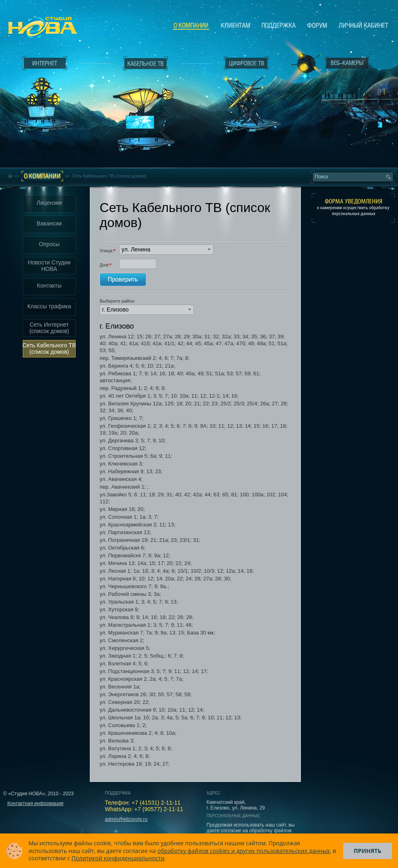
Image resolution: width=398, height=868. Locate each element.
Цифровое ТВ (242, 93)
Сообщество (317, 25)
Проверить (123, 280)
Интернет (45, 63)
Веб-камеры (303, 65)
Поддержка (279, 25)
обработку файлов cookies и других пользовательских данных (244, 851)
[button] (166, 250)
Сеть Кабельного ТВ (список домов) (49, 348)
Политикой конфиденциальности (118, 858)
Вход (349, 135)
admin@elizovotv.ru (126, 819)
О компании (191, 26)
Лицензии (49, 203)
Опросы (49, 244)
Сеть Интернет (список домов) (49, 328)
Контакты (49, 286)
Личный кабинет (363, 25)
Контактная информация (35, 803)
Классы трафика (49, 306)
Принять (368, 851)
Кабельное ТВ (146, 108)
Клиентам (236, 25)
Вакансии (49, 223)
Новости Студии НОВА (49, 266)
